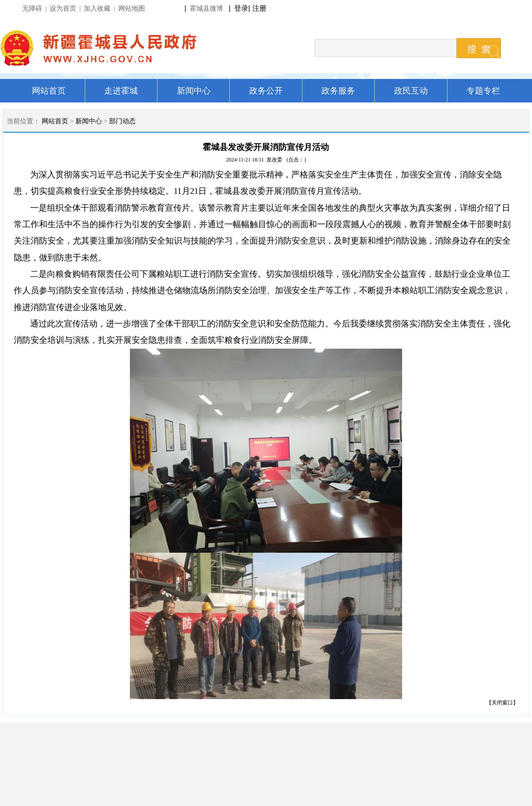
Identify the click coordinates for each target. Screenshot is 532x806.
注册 (261, 8)
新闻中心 (89, 121)
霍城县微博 (206, 8)
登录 (241, 8)
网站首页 (55, 121)
